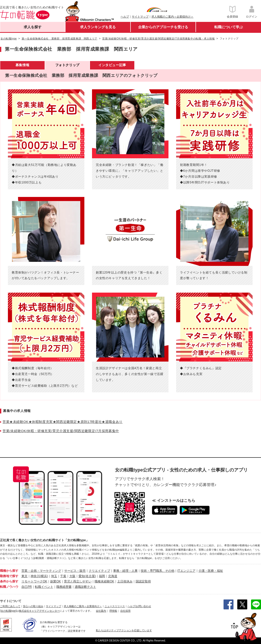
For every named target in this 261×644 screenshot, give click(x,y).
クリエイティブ (99, 571)
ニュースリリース (115, 606)
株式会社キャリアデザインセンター (39, 611)
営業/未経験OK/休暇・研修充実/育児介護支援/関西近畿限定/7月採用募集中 (61, 431)
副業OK (55, 581)
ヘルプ (125, 17)
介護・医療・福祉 (211, 571)
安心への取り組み (33, 606)
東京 (24, 576)
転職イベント (44, 587)
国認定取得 (143, 581)
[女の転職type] (8, 611)
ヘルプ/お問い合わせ (139, 606)
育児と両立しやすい (78, 581)
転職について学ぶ (229, 27)
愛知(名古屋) (87, 576)
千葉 (63, 576)
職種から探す (9, 571)
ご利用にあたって (10, 606)
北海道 (113, 576)
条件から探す (9, 581)
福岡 (102, 576)
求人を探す (33, 27)
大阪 (72, 576)
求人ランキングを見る (98, 27)
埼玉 (54, 576)
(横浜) (44, 576)
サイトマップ (140, 17)
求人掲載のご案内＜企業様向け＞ (172, 17)
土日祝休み (125, 581)
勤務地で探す (9, 576)
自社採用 (125, 611)
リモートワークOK (34, 581)
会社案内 (101, 611)
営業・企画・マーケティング (41, 571)
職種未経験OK (104, 581)
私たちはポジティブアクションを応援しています (124, 630)
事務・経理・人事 (125, 571)
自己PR (27, 587)
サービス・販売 (75, 571)
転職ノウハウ (9, 587)
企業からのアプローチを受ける (163, 27)
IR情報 (113, 611)
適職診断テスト (85, 587)
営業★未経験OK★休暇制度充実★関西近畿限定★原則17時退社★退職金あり (63, 422)
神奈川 (35, 576)
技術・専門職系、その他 (158, 571)
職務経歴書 (64, 587)
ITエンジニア (186, 571)
